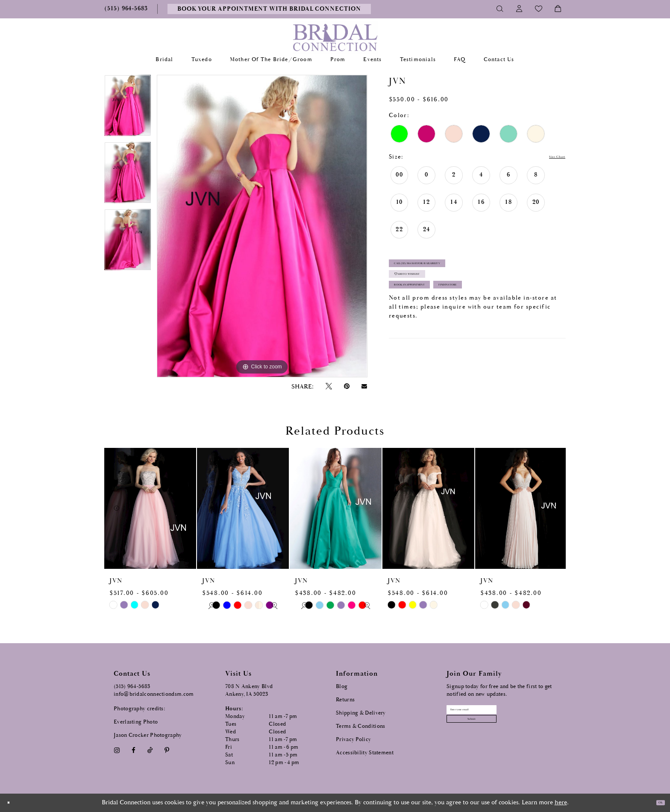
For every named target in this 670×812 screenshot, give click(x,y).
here (561, 802)
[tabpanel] (128, 108)
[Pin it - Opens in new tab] (347, 387)
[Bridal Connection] (335, 37)
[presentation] (150, 508)
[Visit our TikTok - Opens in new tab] (150, 750)
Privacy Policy (353, 740)
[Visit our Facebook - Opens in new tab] (133, 750)
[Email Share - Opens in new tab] (364, 386)
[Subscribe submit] (498, 732)
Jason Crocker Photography (148, 735)
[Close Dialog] (12, 803)
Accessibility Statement (365, 753)
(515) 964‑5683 (132, 687)
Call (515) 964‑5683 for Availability (451, 271)
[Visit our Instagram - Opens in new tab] (117, 750)
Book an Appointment (434, 314)
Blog (342, 687)
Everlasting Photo (136, 722)
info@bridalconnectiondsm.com (154, 694)
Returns (345, 700)
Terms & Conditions (360, 726)
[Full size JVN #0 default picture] (262, 226)
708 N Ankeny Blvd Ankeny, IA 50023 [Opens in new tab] (249, 690)
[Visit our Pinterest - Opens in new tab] (167, 750)
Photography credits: (139, 709)
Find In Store (516, 314)
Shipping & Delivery (361, 713)
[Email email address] (498, 714)
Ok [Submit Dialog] (656, 803)
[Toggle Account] (519, 9)
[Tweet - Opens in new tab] (329, 387)
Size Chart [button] (549, 157)
